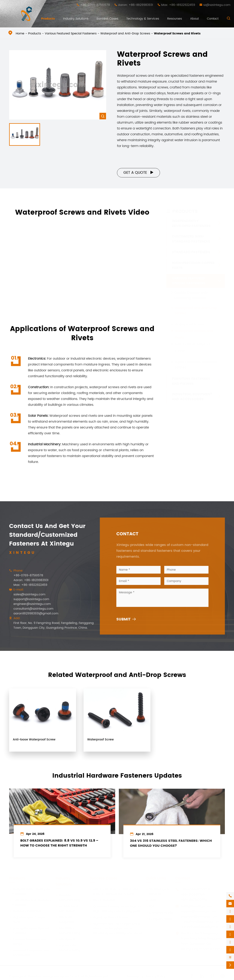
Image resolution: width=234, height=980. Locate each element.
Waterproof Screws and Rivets (177, 34)
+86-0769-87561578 (95, 5)
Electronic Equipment (65, 919)
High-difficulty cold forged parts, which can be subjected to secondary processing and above (116, 927)
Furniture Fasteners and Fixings (191, 380)
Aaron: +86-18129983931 (136, 5)
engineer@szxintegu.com (30, 604)
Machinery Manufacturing (68, 930)
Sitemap (133, 975)
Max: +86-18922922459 (178, 5)
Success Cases (107, 19)
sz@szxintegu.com (217, 5)
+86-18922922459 (194, 899)
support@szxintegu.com (29, 599)
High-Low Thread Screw (109, 916)
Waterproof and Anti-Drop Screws (125, 34)
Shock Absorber (103, 899)
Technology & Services (143, 19)
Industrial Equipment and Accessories (192, 396)
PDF (150, 905)
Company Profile (160, 912)
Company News (159, 918)
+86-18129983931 (193, 894)
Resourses (175, 19)
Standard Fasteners (191, 251)
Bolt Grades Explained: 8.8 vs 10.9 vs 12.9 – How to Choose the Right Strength (59, 846)
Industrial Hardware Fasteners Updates (117, 773)
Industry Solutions (76, 19)
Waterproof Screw (189, 323)
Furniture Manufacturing (68, 897)
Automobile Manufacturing (68, 947)
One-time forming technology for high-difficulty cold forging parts (115, 908)
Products (48, 19)
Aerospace (65, 938)
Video (152, 899)
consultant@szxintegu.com (31, 609)
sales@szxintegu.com (27, 594)
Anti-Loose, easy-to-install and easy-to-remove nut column (114, 891)
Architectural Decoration (67, 908)
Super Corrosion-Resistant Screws (196, 364)
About (194, 19)
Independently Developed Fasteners (191, 222)
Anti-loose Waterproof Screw (34, 742)
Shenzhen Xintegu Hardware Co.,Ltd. (54, 975)
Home (20, 34)
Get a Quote (138, 173)
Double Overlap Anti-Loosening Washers (192, 294)
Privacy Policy (156, 975)
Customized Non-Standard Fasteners (191, 238)
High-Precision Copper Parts (193, 264)
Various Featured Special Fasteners (71, 34)
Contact (213, 19)
